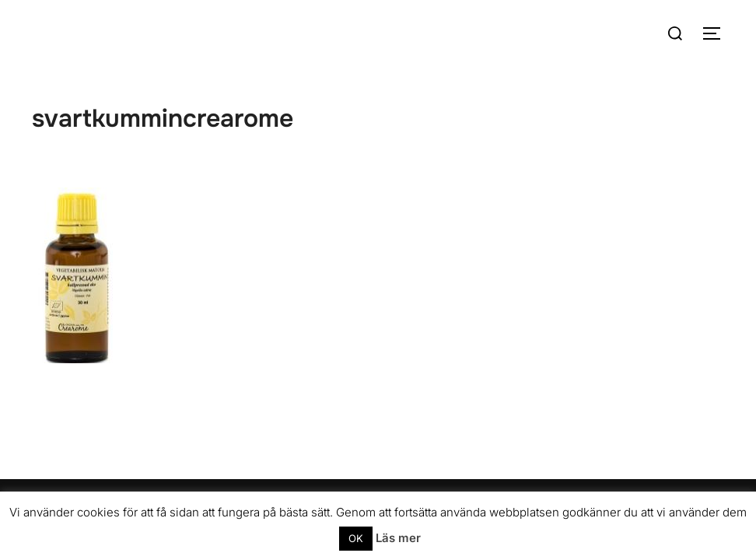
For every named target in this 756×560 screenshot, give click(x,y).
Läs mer (398, 538)
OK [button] (356, 538)
